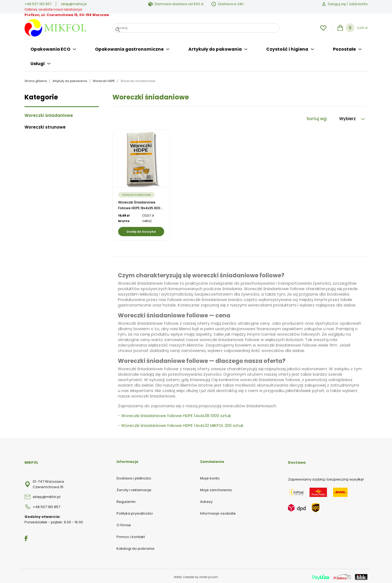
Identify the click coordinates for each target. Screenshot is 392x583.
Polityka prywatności (135, 511)
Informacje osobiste (218, 511)
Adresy (206, 500)
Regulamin (126, 500)
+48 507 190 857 (38, 4)
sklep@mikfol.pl (74, 4)
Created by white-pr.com (201, 575)
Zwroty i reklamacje (134, 488)
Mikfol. (179, 575)
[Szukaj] (196, 28)
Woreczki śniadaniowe (49, 114)
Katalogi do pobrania (135, 547)
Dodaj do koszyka (141, 230)
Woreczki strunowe (45, 126)
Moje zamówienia (216, 488)
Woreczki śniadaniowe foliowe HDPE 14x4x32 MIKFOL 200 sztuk (182, 424)
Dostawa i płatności (134, 476)
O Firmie (124, 523)
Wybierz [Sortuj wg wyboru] (352, 117)
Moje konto (210, 476)
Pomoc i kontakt (131, 535)
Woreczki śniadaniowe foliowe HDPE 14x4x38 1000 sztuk (176, 414)
